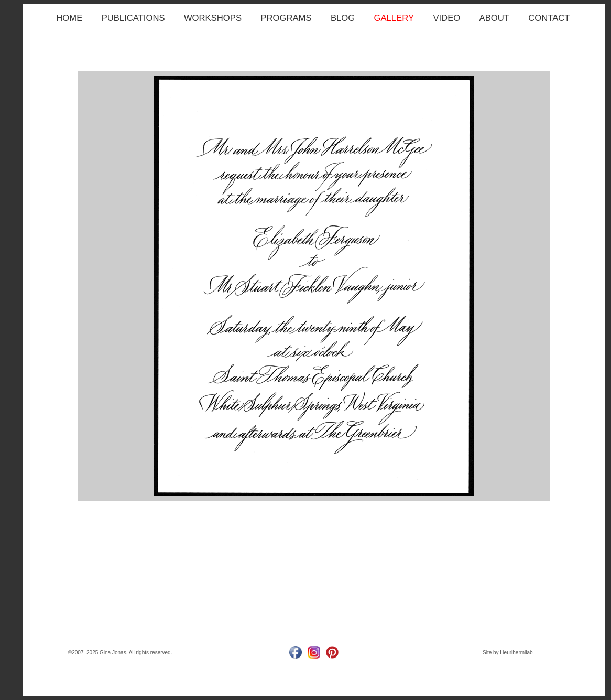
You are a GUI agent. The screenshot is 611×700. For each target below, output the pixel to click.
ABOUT (494, 18)
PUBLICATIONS (133, 18)
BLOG (343, 18)
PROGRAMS (286, 18)
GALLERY (394, 18)
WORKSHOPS (213, 18)
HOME (69, 18)
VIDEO (446, 18)
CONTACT (549, 18)
